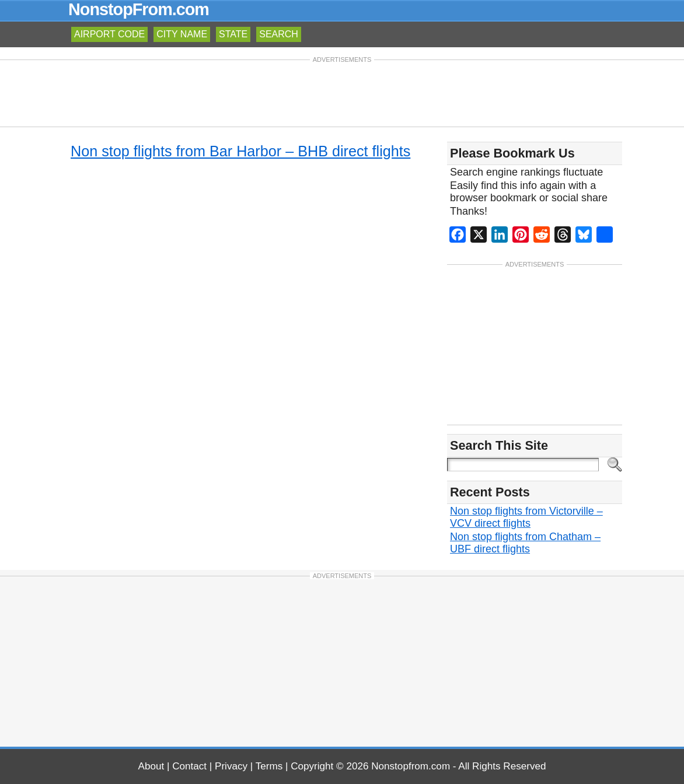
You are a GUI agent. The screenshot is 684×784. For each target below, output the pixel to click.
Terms (269, 766)
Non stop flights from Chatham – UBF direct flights (525, 543)
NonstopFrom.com (139, 9)
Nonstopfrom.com (411, 766)
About (151, 766)
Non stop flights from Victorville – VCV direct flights (526, 517)
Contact (189, 766)
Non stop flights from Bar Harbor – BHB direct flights (240, 151)
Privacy (231, 766)
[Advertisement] (342, 92)
